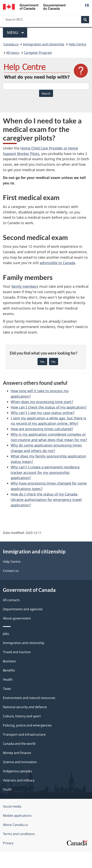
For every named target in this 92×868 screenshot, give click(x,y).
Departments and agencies (23, 609)
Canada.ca (11, 44)
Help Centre (77, 44)
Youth (7, 789)
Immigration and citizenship (44, 44)
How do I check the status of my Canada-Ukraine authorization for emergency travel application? (46, 500)
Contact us (11, 571)
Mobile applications (17, 816)
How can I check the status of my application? (49, 407)
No (53, 361)
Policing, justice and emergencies (27, 725)
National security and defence (25, 707)
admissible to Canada (57, 263)
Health (8, 680)
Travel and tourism (17, 652)
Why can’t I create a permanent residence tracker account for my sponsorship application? (45, 472)
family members (25, 286)
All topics (13, 53)
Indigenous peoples (17, 771)
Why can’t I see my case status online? (43, 413)
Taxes (7, 689)
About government (17, 618)
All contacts (11, 600)
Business (9, 661)
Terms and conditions (19, 834)
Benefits (9, 670)
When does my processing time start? (42, 402)
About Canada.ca (15, 825)
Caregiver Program (38, 53)
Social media (12, 806)
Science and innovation (20, 762)
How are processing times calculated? (42, 429)
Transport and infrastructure (24, 734)
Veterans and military (19, 780)
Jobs (6, 634)
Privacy (8, 843)
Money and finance (17, 753)
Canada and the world (19, 744)
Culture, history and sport (22, 716)
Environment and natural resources (29, 698)
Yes (42, 361)
